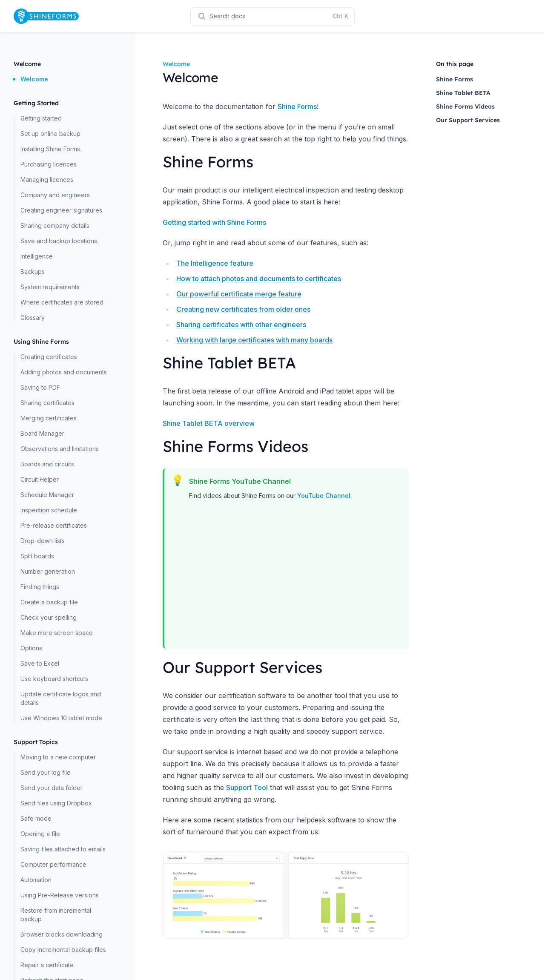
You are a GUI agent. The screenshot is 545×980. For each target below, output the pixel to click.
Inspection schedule (49, 510)
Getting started (41, 118)
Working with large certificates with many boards (254, 340)
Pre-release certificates (54, 525)
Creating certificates (49, 357)
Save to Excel (40, 663)
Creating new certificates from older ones (243, 309)
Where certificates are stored (62, 302)
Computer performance (53, 864)
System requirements (50, 287)
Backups (33, 272)
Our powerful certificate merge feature (239, 294)
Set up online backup (50, 134)
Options (31, 648)
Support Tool (247, 787)
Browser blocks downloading (62, 934)
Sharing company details (55, 226)
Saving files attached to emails (63, 849)
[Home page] (46, 16)
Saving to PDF (40, 387)
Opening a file (40, 834)
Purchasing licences (49, 164)
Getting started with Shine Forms (214, 222)
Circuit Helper (40, 479)
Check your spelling (49, 617)
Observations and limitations (60, 449)
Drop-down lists (43, 541)
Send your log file (46, 772)
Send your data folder (52, 788)
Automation (36, 880)
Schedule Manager (47, 495)
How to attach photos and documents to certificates (259, 279)
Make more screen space (57, 633)
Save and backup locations (59, 241)
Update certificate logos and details (61, 698)
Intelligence (37, 256)
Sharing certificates (47, 403)
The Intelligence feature (215, 263)
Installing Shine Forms (50, 149)
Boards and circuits (47, 464)
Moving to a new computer (58, 757)
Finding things (40, 587)
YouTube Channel (324, 496)
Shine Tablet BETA (463, 93)
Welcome (34, 79)
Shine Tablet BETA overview (209, 423)
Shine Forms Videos (465, 106)
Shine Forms (297, 106)
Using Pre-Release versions (60, 895)
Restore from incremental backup (56, 915)
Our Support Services (468, 120)
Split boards (37, 556)
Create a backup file (49, 602)
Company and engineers (55, 195)
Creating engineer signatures (61, 210)
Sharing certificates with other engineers (241, 325)
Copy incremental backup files (63, 950)
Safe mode (36, 818)
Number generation (48, 571)
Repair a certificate (47, 965)
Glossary (33, 318)
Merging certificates (49, 418)
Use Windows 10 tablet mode (61, 718)
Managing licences (47, 180)
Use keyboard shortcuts (54, 679)
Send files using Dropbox (56, 803)
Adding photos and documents (64, 372)
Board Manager (42, 433)
